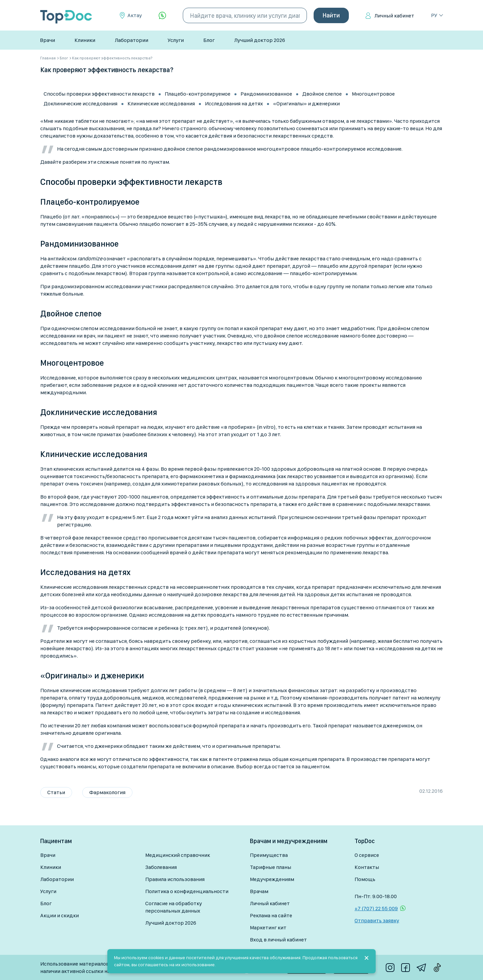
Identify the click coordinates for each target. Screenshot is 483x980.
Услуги (176, 40)
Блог (209, 40)
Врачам (259, 891)
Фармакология (107, 792)
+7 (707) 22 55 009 (376, 908)
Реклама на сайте (271, 915)
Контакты (367, 867)
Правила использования (175, 879)
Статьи (56, 792)
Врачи (47, 40)
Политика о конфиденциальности (187, 891)
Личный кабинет (394, 16)
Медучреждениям (272, 879)
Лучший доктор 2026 (260, 40)
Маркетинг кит (268, 927)
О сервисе (367, 855)
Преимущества (269, 855)
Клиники (85, 40)
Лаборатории (131, 40)
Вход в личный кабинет (278, 940)
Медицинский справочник (178, 855)
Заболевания (161, 867)
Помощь (365, 879)
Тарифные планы (271, 867)
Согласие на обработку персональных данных (174, 907)
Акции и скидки (60, 915)
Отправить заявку (377, 920)
